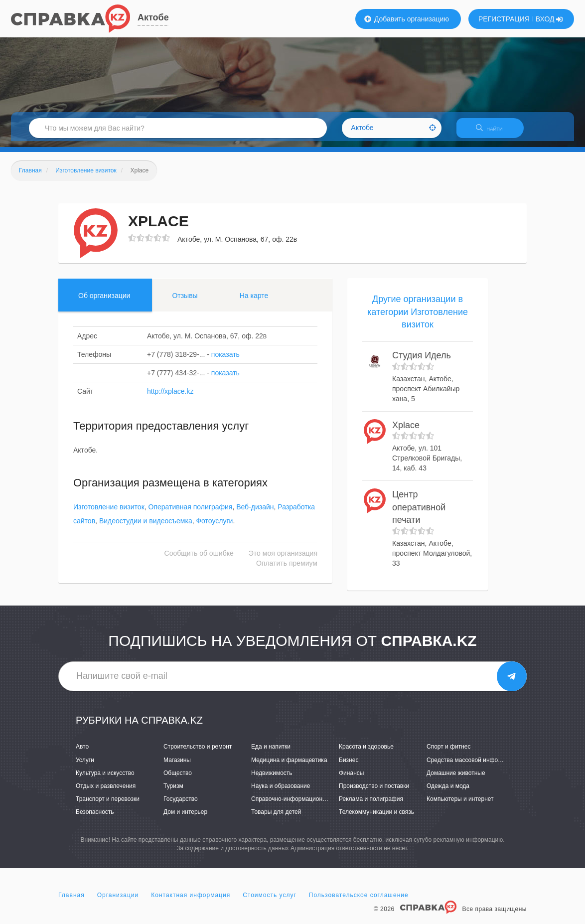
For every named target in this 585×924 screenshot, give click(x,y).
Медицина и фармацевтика (289, 766)
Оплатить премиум (287, 570)
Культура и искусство (105, 779)
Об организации (104, 302)
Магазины (177, 766)
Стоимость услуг (270, 901)
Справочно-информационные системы (305, 805)
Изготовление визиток (109, 513)
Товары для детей (276, 818)
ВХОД (549, 19)
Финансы (351, 779)
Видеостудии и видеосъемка (146, 527)
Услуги (85, 766)
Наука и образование (281, 792)
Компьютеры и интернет (460, 805)
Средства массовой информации (473, 766)
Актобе (153, 17)
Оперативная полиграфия (191, 513)
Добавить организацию (407, 19)
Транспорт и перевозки (108, 805)
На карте (254, 302)
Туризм (173, 792)
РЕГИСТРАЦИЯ (504, 19)
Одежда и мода (448, 792)
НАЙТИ (494, 132)
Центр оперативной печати (419, 513)
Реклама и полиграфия (371, 805)
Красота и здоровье (366, 753)
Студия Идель (422, 361)
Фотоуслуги (214, 527)
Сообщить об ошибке (199, 560)
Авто (82, 753)
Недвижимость (272, 779)
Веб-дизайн (255, 513)
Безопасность (95, 818)
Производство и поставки (374, 792)
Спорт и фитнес (449, 753)
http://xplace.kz (170, 397)
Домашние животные (456, 779)
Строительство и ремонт (198, 753)
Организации (118, 901)
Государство (181, 805)
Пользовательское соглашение (359, 901)
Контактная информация (191, 901)
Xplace (406, 431)
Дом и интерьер (185, 818)
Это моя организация (283, 560)
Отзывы (185, 302)
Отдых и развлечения (106, 792)
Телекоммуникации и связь (376, 818)
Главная (72, 901)
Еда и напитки (271, 753)
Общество (178, 779)
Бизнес (349, 766)
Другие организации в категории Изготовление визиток (418, 318)
